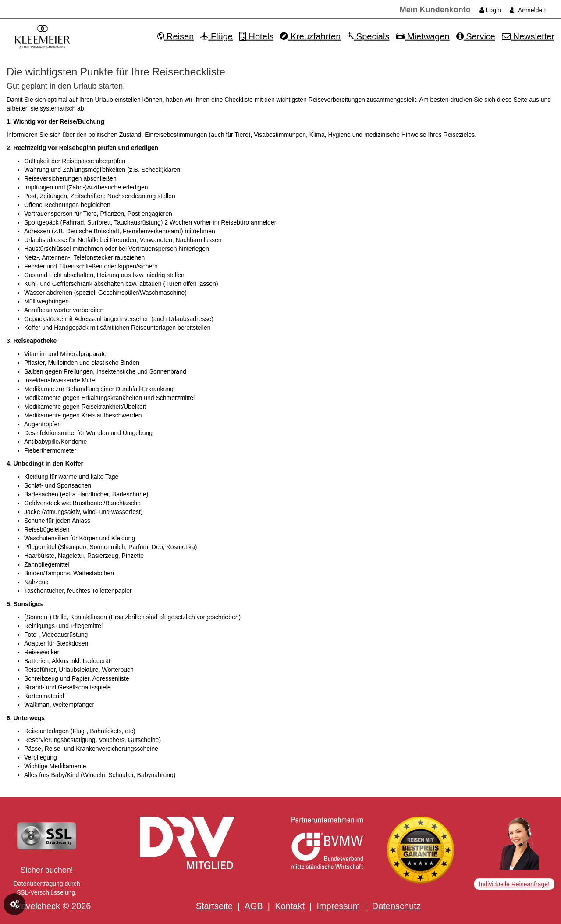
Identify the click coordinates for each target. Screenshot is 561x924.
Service (476, 36)
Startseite (214, 906)
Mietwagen (423, 36)
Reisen (176, 36)
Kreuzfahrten (310, 36)
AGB (253, 906)
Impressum (338, 906)
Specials (368, 36)
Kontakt (290, 906)
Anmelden (528, 10)
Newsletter (528, 36)
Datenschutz (396, 906)
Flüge (217, 36)
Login (490, 10)
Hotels (256, 36)
